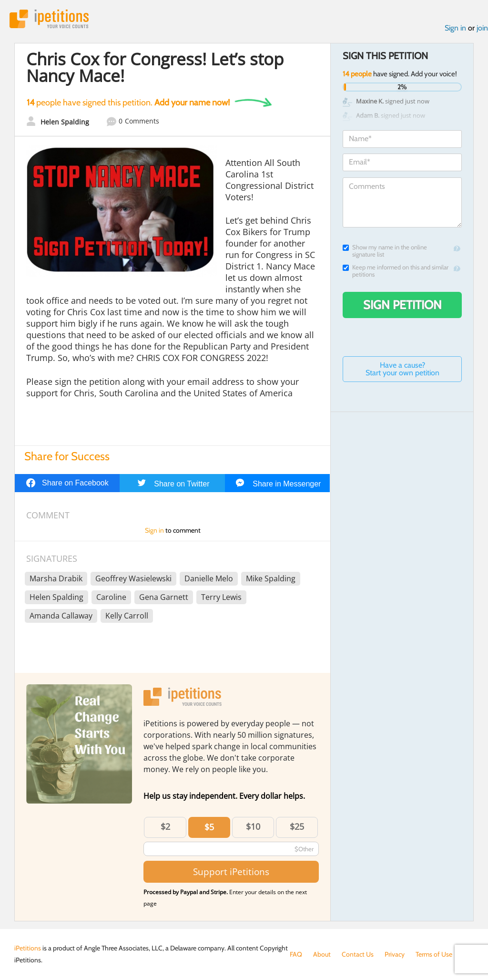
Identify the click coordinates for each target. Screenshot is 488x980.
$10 (253, 826)
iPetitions (49, 19)
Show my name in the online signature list (385, 251)
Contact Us (358, 954)
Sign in (455, 28)
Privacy (395, 954)
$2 (165, 826)
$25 (297, 826)
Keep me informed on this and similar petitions (396, 271)
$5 (209, 827)
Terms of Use (434, 954)
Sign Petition (402, 305)
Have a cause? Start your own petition (402, 369)
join (482, 28)
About (322, 954)
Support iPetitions (231, 872)
